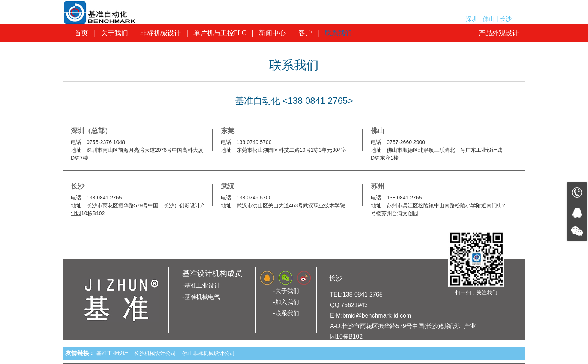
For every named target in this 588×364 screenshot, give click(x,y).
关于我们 (114, 33)
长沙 (336, 278)
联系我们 (338, 33)
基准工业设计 (114, 353)
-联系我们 (286, 313)
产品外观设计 (499, 33)
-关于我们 (286, 291)
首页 (81, 33)
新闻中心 (272, 33)
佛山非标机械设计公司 (210, 353)
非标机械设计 (160, 33)
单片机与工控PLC (220, 33)
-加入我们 (286, 302)
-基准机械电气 (201, 297)
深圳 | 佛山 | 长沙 (489, 19)
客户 (305, 33)
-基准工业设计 (201, 285)
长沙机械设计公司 (156, 353)
